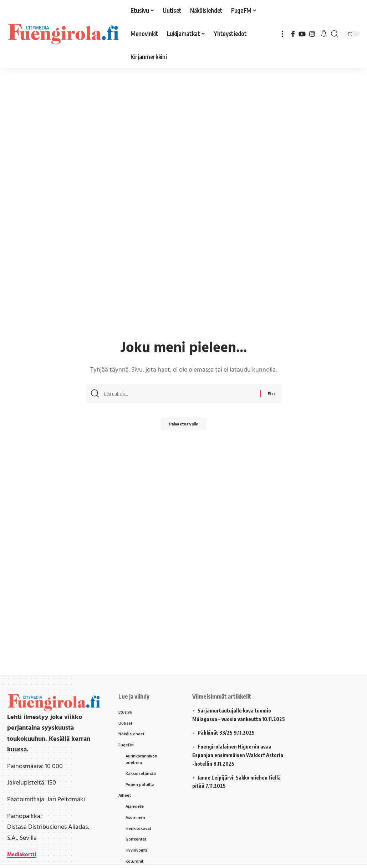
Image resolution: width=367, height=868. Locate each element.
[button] (282, 34)
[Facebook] (293, 34)
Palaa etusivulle (184, 426)
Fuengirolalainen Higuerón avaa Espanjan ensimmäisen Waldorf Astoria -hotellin (238, 755)
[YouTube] (302, 34)
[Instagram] (312, 34)
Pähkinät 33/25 (215, 733)
